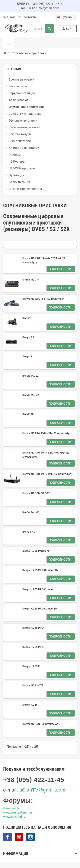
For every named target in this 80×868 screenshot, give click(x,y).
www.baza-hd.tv (14, 817)
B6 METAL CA (31, 395)
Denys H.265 (30, 705)
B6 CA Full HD (31, 513)
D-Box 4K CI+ (31, 280)
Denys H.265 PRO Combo (38, 589)
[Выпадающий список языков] (66, 17)
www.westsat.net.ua (17, 812)
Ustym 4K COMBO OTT (36, 493)
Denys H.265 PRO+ (34, 628)
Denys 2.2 (28, 337)
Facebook (7, 837)
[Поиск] (42, 29)
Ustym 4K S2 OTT (33, 686)
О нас (9, 17)
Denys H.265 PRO (33, 647)
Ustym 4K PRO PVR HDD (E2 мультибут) (47, 433)
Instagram (31, 837)
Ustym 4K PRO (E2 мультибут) (41, 724)
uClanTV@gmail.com (44, 8)
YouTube (19, 837)
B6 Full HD (29, 532)
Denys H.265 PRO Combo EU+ (40, 570)
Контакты (27, 17)
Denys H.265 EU (32, 666)
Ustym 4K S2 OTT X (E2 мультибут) (44, 299)
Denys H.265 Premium (36, 551)
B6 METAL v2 (31, 376)
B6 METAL (29, 414)
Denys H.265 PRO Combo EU (40, 609)
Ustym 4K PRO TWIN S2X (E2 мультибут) (47, 474)
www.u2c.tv (11, 808)
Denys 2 (27, 357)
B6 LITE (27, 318)
